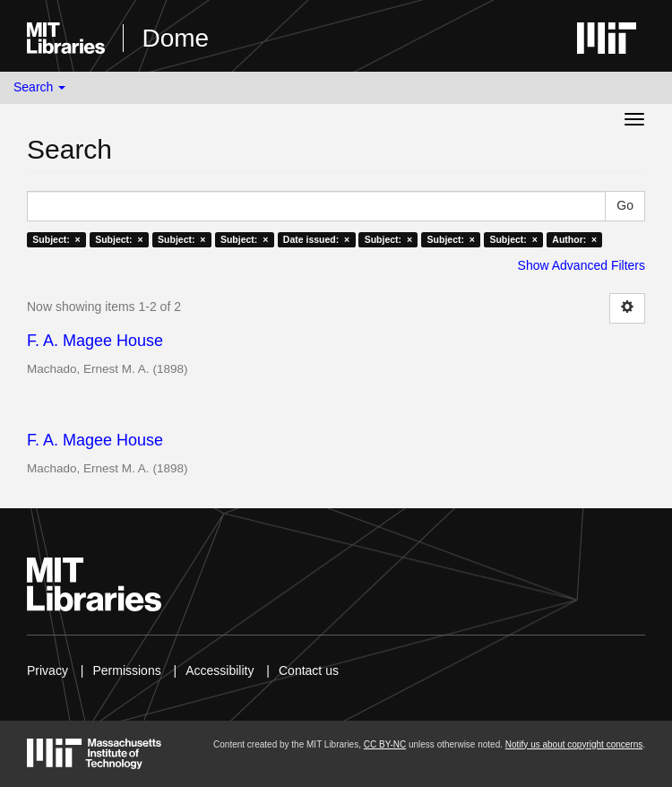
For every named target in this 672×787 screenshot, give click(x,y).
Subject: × (56, 239)
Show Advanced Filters (582, 265)
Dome (175, 38)
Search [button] (39, 87)
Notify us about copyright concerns (574, 744)
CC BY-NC (385, 744)
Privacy (47, 670)
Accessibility (220, 670)
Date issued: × (316, 239)
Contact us (309, 670)
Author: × (574, 239)
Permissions (126, 670)
